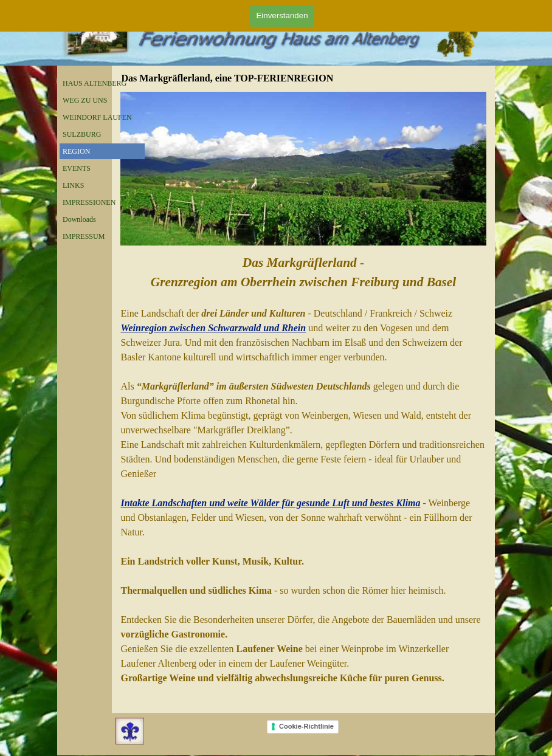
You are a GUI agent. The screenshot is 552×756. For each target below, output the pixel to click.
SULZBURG (82, 134)
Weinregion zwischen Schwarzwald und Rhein (213, 328)
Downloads (79, 219)
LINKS (73, 185)
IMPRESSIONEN (89, 202)
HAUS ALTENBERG (95, 83)
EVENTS (77, 168)
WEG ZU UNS (85, 100)
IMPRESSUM (84, 236)
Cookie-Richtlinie (306, 726)
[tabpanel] (303, 469)
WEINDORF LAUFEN (97, 117)
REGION (76, 151)
